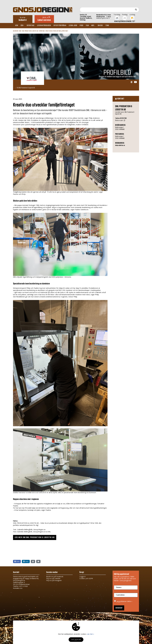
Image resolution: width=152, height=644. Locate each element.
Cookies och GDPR (86, 578)
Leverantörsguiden (46, 26)
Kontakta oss (18, 588)
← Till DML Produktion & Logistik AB (25, 88)
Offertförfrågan (62, 26)
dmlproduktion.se (120, 145)
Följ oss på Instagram (54, 580)
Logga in (82, 576)
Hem (17, 26)
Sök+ (23, 26)
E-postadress (120, 595)
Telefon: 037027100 (121, 118)
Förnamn (119, 587)
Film (91, 26)
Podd (85, 26)
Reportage (32, 26)
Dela (17, 561)
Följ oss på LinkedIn (53, 578)
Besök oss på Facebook (55, 576)
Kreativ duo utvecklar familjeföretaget (57, 31)
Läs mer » (90, 634)
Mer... (98, 26)
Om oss (105, 26)
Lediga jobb (76, 26)
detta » (130, 601)
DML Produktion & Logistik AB (30, 31)
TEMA (113, 26)
